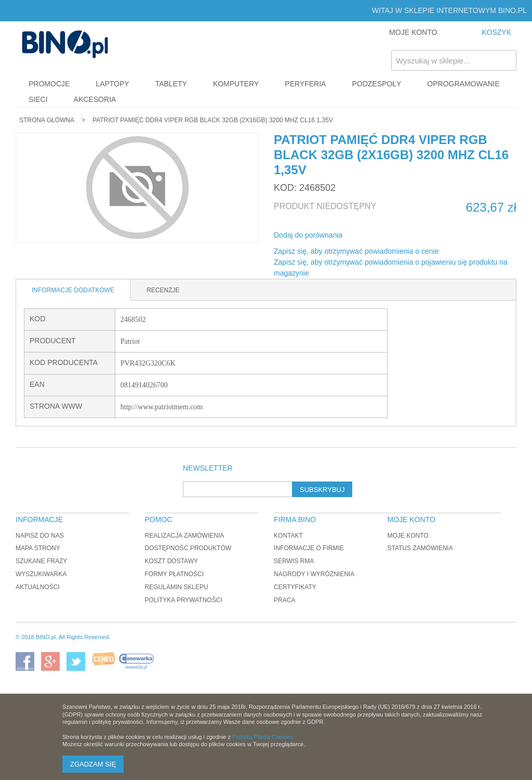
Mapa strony (38, 548)
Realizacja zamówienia (185, 536)
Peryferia (305, 84)
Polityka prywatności (184, 600)
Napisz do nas (40, 536)
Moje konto (408, 536)
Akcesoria (95, 99)
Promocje (49, 84)
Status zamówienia (420, 548)
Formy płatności (175, 574)
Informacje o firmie (309, 548)
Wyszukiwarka (41, 574)
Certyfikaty (295, 587)
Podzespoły (376, 84)
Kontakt (288, 536)
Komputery (236, 84)
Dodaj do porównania (308, 235)
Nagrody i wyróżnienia (314, 574)
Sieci (38, 99)
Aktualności (38, 587)
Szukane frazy (41, 561)
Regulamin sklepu (177, 587)
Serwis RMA (294, 561)
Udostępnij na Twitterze (385, 236)
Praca (284, 600)
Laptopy (112, 84)
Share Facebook (364, 236)
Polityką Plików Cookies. (263, 737)
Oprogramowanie (463, 84)
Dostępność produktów (188, 548)
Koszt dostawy (171, 561)
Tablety (171, 84)
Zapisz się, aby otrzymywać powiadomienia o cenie (356, 251)
